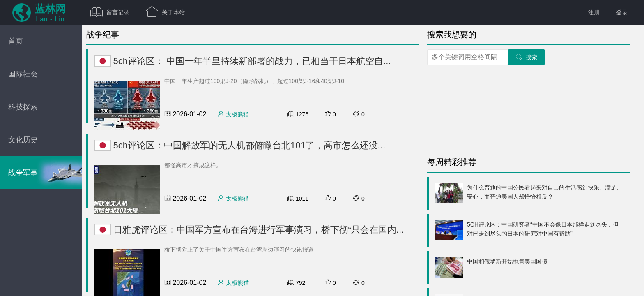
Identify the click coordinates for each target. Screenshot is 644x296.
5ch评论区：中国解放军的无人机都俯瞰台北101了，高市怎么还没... (240, 145)
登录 (622, 12)
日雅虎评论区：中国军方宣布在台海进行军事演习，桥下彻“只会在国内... (249, 230)
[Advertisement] (522, 109)
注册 (594, 12)
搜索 (526, 57)
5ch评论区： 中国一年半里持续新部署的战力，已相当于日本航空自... (243, 61)
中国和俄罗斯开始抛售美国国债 (507, 261)
